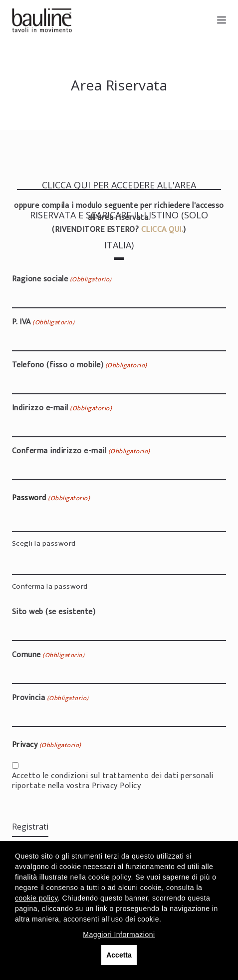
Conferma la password (50, 586)
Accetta (119, 955)
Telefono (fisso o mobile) (80, 365)
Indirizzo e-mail (62, 408)
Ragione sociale (62, 279)
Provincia (50, 698)
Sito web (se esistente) (54, 612)
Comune (48, 655)
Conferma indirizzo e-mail (81, 451)
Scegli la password (44, 543)
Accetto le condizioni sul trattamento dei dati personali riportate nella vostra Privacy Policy (113, 781)
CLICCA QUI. (162, 230)
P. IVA (43, 322)
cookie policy (36, 898)
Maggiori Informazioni (119, 935)
